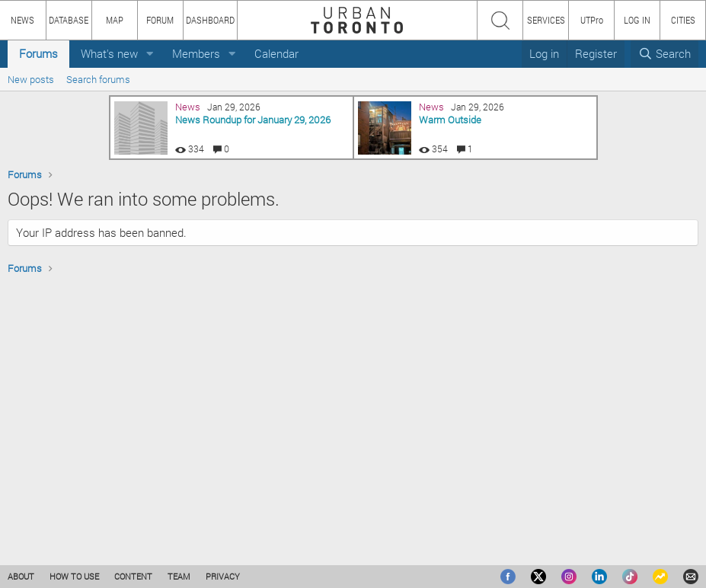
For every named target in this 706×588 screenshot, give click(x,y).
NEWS (22, 20)
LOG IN (637, 20)
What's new (109, 53)
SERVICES (546, 20)
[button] (150, 54)
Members (196, 53)
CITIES (683, 20)
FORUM (160, 20)
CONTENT (133, 576)
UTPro (592, 20)
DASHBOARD (210, 20)
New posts (31, 79)
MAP (115, 20)
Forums (38, 53)
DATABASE (69, 20)
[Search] (664, 54)
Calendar (276, 53)
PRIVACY (223, 576)
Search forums (98, 79)
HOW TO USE (74, 576)
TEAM (179, 576)
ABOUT (21, 576)
